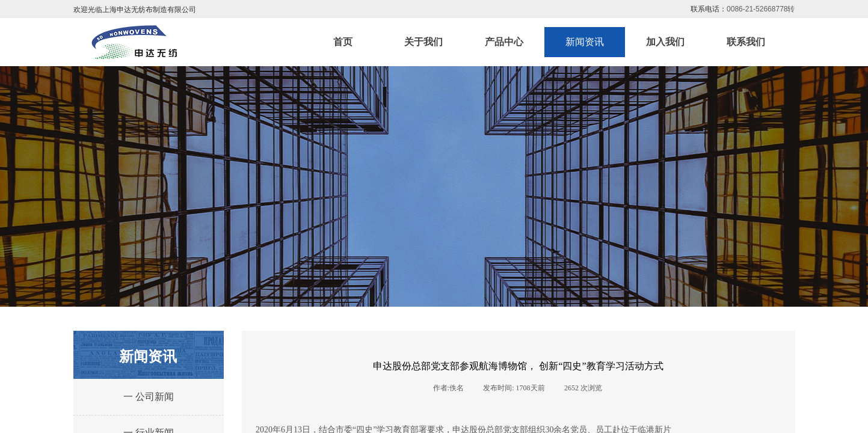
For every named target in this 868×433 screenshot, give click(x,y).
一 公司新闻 (149, 397)
